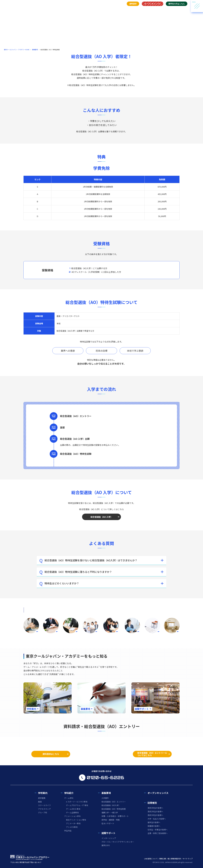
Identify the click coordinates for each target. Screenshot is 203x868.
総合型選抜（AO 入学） (102, 517)
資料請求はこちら (51, 754)
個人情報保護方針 (174, 859)
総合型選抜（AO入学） (111, 805)
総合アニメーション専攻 (76, 820)
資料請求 (133, 4)
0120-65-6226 (105, 778)
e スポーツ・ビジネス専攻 (77, 802)
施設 (40, 802)
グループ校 (43, 813)
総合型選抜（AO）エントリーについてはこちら (152, 754)
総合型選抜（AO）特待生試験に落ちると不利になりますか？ (76, 572)
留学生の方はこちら (177, 4)
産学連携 (42, 798)
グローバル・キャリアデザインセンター (118, 842)
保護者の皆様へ (154, 826)
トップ (76, 9)
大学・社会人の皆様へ (157, 819)
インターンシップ (109, 838)
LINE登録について (151, 859)
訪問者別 (152, 803)
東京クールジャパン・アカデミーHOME (17, 50)
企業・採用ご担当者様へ (158, 833)
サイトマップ (188, 859)
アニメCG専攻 (72, 827)
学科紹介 (99, 9)
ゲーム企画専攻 (72, 813)
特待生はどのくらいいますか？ (59, 583)
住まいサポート (108, 823)
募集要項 (111, 9)
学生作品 (68, 831)
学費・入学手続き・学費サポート (115, 816)
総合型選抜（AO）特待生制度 (114, 809)
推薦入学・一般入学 (110, 813)
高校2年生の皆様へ (155, 811)
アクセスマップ (44, 809)
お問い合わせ (155, 9)
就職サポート (125, 9)
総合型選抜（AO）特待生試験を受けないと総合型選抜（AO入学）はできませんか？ (88, 560)
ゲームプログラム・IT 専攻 (77, 805)
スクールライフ (44, 805)
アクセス (121, 4)
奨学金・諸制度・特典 (111, 820)
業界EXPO (106, 845)
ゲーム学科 (69, 798)
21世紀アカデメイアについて (176, 9)
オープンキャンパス (153, 4)
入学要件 (105, 798)
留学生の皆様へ (154, 822)
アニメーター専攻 (73, 823)
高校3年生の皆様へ (155, 808)
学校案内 (87, 9)
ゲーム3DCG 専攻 (73, 809)
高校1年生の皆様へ (155, 815)
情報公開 (163, 859)
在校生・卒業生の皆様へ (158, 830)
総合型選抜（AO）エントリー (114, 802)
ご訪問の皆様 (140, 9)
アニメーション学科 (72, 816)
